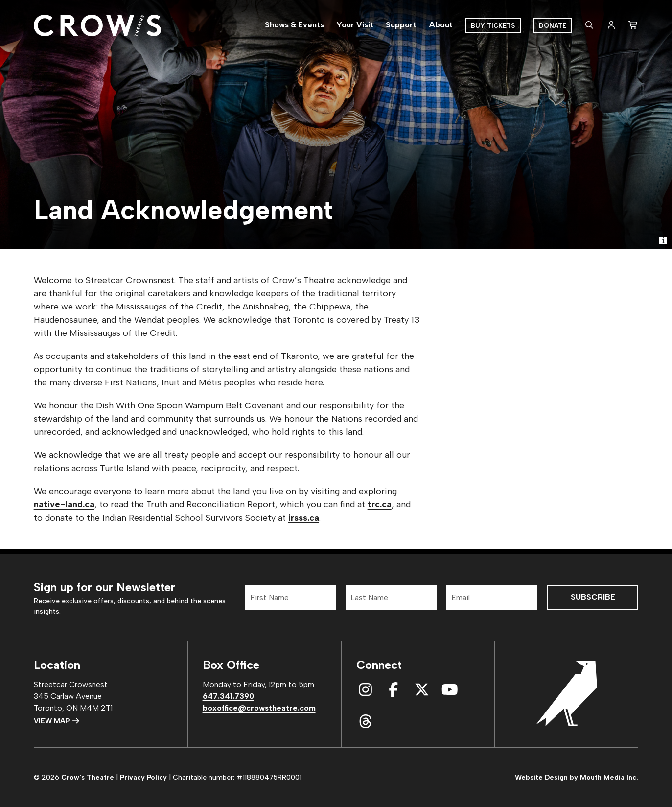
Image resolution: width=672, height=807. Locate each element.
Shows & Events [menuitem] (294, 25)
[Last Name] (391, 597)
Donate (553, 26)
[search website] (589, 25)
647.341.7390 (228, 696)
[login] (611, 25)
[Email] (492, 597)
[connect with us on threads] (366, 722)
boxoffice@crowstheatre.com (259, 708)
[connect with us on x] (422, 690)
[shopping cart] (633, 25)
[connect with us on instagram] (366, 690)
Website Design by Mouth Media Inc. (577, 777)
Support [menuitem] (401, 25)
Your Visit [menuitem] (355, 25)
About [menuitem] (441, 25)
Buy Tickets (493, 26)
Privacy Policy (143, 777)
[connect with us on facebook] (394, 690)
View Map (57, 721)
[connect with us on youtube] (450, 690)
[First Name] (291, 597)
